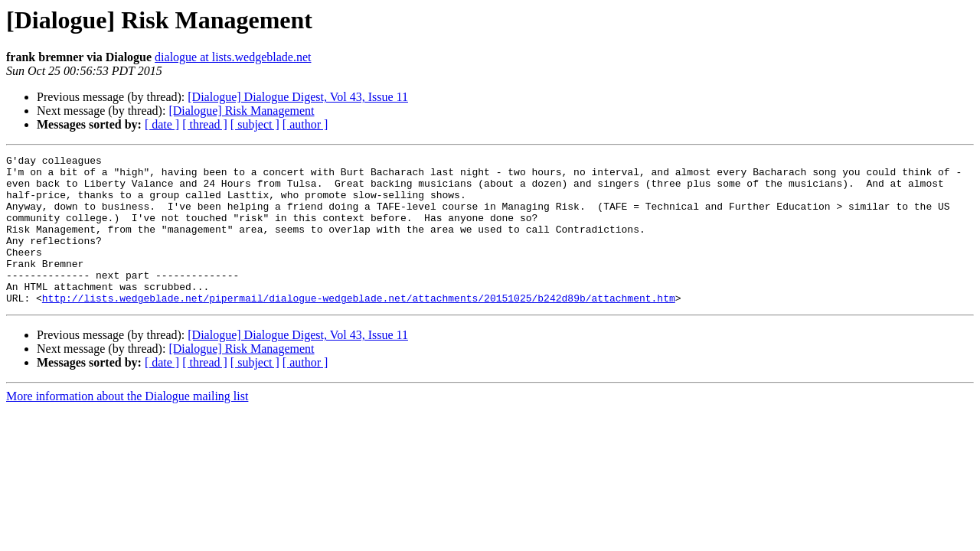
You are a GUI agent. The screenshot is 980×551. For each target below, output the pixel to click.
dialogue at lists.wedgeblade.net (233, 57)
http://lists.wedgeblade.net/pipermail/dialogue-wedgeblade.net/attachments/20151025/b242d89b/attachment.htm (359, 328)
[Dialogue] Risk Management (241, 111)
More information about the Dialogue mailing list (127, 426)
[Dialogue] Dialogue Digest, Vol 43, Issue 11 (298, 97)
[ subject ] (255, 124)
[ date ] (162, 124)
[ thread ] (205, 124)
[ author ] (305, 124)
